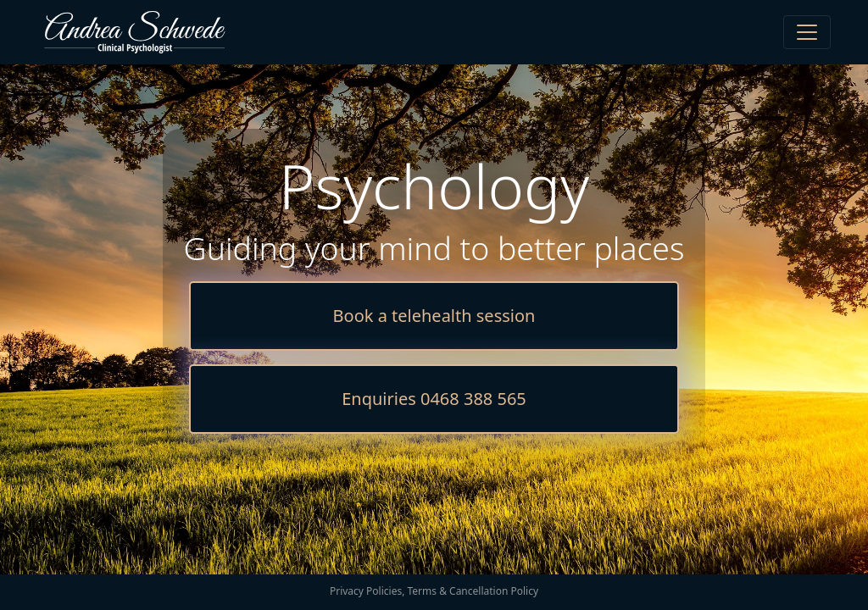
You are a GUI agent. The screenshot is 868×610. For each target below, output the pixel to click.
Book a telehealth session (434, 316)
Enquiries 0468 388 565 (434, 399)
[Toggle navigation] (807, 32)
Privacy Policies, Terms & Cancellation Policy (434, 591)
